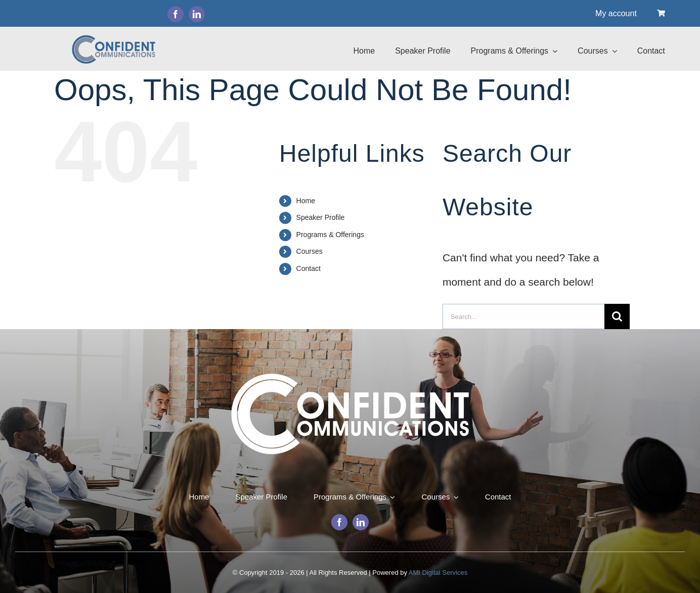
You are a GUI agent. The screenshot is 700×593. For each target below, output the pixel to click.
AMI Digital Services (438, 573)
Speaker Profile (321, 217)
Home (306, 201)
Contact (309, 268)
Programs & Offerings (330, 235)
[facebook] (176, 14)
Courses (310, 251)
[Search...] (523, 316)
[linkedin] (197, 14)
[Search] (617, 316)
